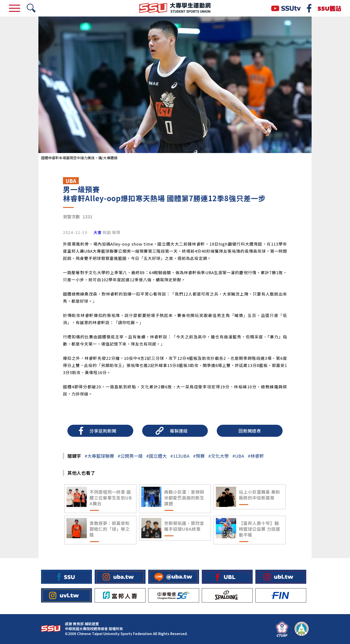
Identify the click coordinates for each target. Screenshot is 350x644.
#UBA (238, 456)
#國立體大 (156, 456)
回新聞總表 (250, 431)
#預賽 (199, 456)
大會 (98, 232)
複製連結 (179, 431)
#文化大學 (219, 456)
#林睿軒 (256, 456)
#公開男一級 (130, 456)
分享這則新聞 (103, 431)
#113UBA (180, 456)
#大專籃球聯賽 (99, 456)
